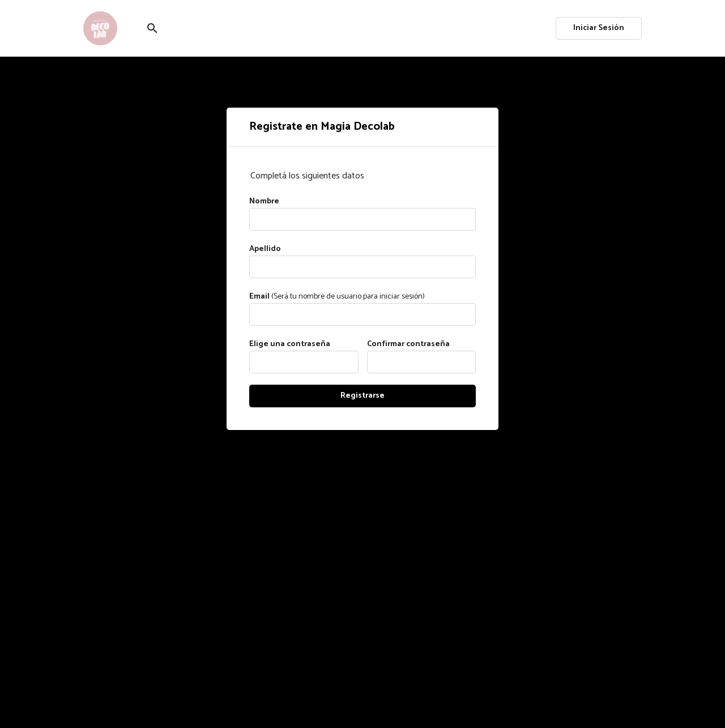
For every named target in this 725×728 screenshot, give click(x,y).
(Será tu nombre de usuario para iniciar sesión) (337, 297)
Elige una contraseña (290, 344)
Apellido (265, 249)
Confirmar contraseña (408, 344)
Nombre (264, 201)
